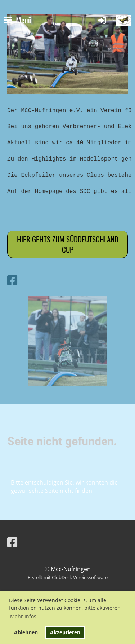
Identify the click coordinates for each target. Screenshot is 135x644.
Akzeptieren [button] (65, 632)
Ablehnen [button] (26, 632)
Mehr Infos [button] (23, 616)
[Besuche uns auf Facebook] (12, 280)
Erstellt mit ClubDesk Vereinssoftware (68, 577)
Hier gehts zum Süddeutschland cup (68, 244)
